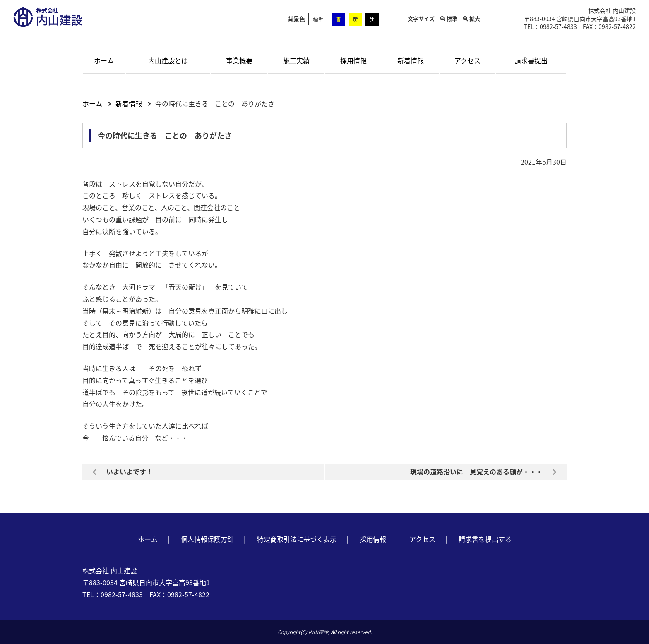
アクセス (468, 60)
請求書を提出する (485, 539)
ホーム (104, 60)
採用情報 (353, 60)
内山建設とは (168, 60)
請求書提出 (531, 60)
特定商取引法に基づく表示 (297, 539)
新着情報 (411, 60)
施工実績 (296, 60)
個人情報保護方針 (207, 539)
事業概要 (239, 60)
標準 (318, 19)
